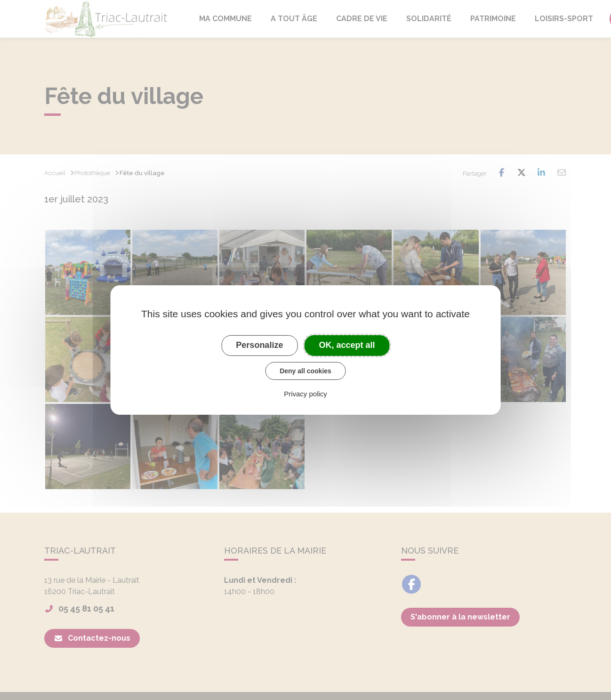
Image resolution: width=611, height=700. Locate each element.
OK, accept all (347, 345)
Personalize (259, 345)
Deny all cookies (305, 371)
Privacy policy (305, 394)
